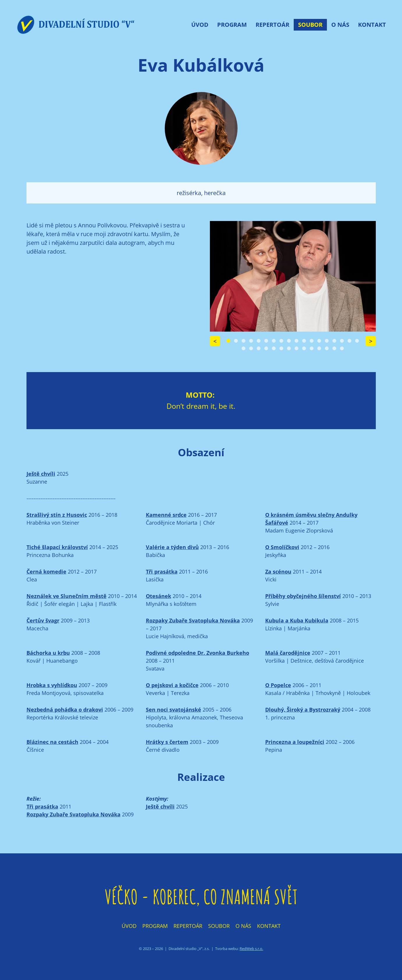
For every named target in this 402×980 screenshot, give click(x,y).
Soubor (310, 25)
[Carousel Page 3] (243, 341)
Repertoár (272, 25)
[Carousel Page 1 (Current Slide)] (228, 341)
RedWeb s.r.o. (251, 949)
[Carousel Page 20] (251, 348)
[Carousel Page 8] (281, 341)
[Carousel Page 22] (266, 348)
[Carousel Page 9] (289, 341)
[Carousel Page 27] (304, 348)
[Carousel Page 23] (274, 348)
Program (232, 25)
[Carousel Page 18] (357, 341)
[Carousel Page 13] (319, 341)
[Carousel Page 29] (319, 348)
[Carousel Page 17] (349, 341)
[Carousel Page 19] (243, 348)
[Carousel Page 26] (296, 348)
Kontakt (372, 25)
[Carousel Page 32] (342, 348)
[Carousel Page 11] (304, 341)
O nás (340, 25)
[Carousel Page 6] (266, 341)
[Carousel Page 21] (259, 348)
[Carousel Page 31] (334, 348)
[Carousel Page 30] (327, 348)
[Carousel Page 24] (281, 348)
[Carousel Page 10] (296, 341)
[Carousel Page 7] (274, 341)
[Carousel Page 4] (251, 341)
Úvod (200, 25)
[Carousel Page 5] (259, 341)
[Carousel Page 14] (327, 341)
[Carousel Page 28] (312, 348)
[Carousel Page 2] (236, 341)
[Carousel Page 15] (334, 341)
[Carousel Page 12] (312, 341)
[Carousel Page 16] (342, 341)
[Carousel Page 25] (289, 348)
